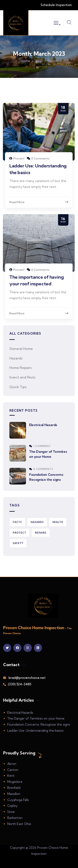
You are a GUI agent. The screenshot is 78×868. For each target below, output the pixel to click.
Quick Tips (18, 387)
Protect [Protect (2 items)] (19, 533)
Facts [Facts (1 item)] (17, 522)
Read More (17, 202)
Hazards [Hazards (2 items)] (37, 522)
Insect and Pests (22, 377)
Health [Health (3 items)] (58, 522)
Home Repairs (20, 368)
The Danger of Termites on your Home (36, 718)
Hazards (16, 358)
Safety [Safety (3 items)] (18, 543)
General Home (21, 349)
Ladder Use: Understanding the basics (35, 731)
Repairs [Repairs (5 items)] (41, 533)
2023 (39, 61)
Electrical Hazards (43, 425)
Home (25, 61)
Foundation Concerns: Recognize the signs (39, 724)
